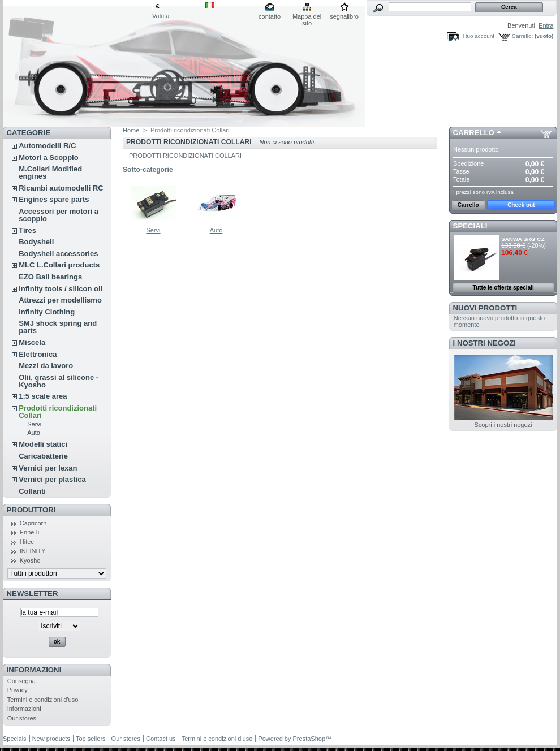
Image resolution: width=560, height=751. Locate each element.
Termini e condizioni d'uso (43, 700)
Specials (15, 739)
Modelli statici (43, 444)
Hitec (27, 542)
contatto (270, 16)
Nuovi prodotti (485, 308)
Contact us (161, 739)
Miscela (32, 342)
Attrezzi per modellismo (60, 300)
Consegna (21, 681)
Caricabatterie (43, 456)
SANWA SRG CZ (523, 239)
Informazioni (34, 670)
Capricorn (33, 523)
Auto (34, 433)
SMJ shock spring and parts (58, 327)
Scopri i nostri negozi (503, 425)
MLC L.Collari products (59, 265)
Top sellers (91, 739)
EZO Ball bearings (50, 277)
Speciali (470, 226)
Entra (546, 25)
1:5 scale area (43, 396)
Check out (521, 205)
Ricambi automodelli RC (61, 188)
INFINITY (33, 551)
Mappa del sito (307, 17)
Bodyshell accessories (58, 254)
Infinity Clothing (47, 312)
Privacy (18, 690)
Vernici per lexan (48, 468)
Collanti (32, 491)
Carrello (474, 133)
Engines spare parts (54, 199)
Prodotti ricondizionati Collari (58, 412)
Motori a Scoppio (48, 157)
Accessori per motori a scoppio (59, 215)
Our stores (22, 718)
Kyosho (30, 560)
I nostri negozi (484, 343)
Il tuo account (478, 36)
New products (51, 739)
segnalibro (344, 16)
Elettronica (38, 354)
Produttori (31, 510)
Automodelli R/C (47, 146)
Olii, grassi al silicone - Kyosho (59, 381)
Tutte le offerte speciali (503, 288)
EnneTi (29, 532)
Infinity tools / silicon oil (61, 289)
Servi (34, 424)
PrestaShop (309, 739)
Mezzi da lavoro (46, 366)
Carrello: (522, 36)
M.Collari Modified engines (50, 172)
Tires (27, 230)
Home (131, 130)
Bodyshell (36, 242)
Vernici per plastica (52, 479)
